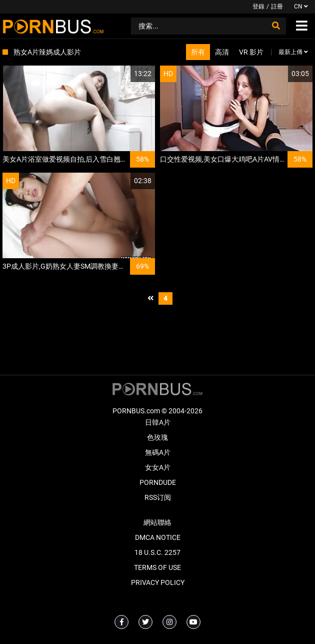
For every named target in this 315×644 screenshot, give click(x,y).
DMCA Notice (158, 537)
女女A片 (158, 467)
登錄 (258, 7)
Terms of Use (157, 567)
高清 (222, 52)
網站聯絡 (157, 522)
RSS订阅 (158, 497)
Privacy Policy (158, 582)
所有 (198, 52)
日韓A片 (158, 422)
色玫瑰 (157, 437)
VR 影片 (251, 52)
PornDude (158, 482)
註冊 (277, 7)
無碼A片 (158, 452)
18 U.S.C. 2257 (157, 552)
